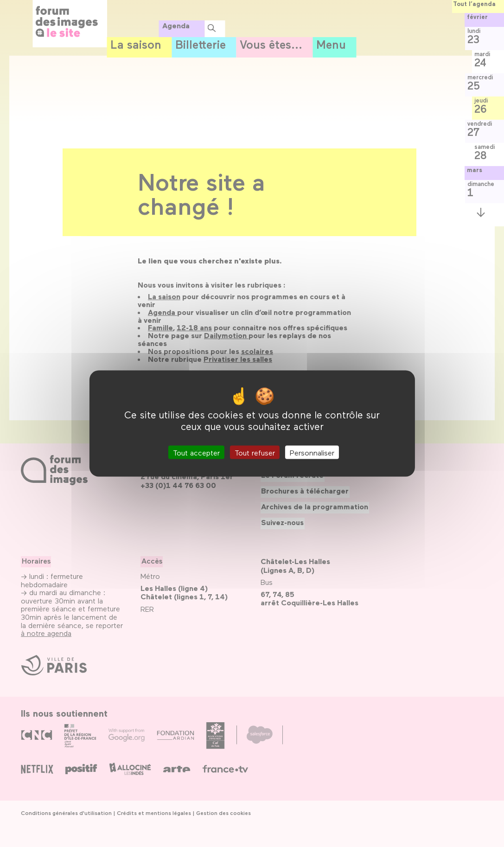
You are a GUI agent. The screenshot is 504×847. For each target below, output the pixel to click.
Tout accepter (196, 452)
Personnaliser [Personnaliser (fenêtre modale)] (312, 452)
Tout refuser (255, 452)
